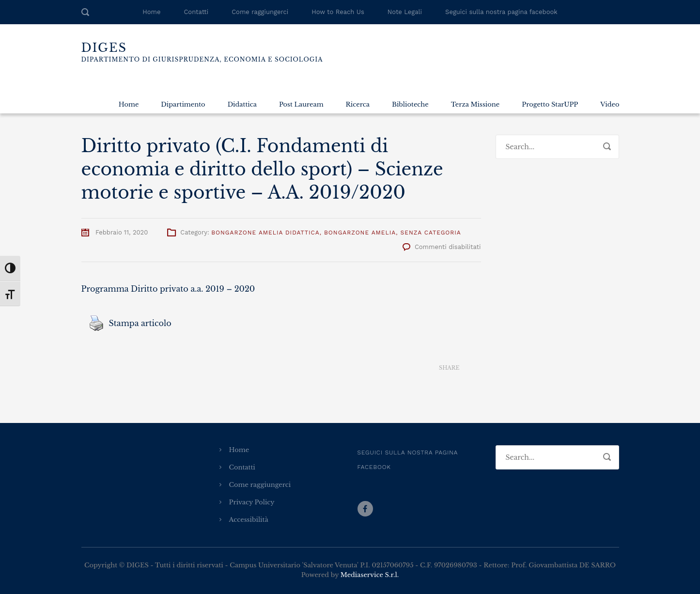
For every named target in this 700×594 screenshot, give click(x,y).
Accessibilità (249, 520)
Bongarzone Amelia (360, 233)
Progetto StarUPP (550, 104)
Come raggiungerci (260, 12)
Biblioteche (410, 104)
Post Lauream (301, 104)
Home (151, 12)
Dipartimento (183, 104)
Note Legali (405, 12)
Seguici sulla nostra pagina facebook (501, 12)
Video (610, 104)
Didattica (242, 104)
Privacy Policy (252, 502)
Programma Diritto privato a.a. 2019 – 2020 (168, 289)
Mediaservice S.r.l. (370, 575)
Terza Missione (475, 104)
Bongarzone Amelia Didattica (265, 233)
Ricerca (358, 104)
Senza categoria (431, 233)
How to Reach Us (338, 12)
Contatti (196, 12)
